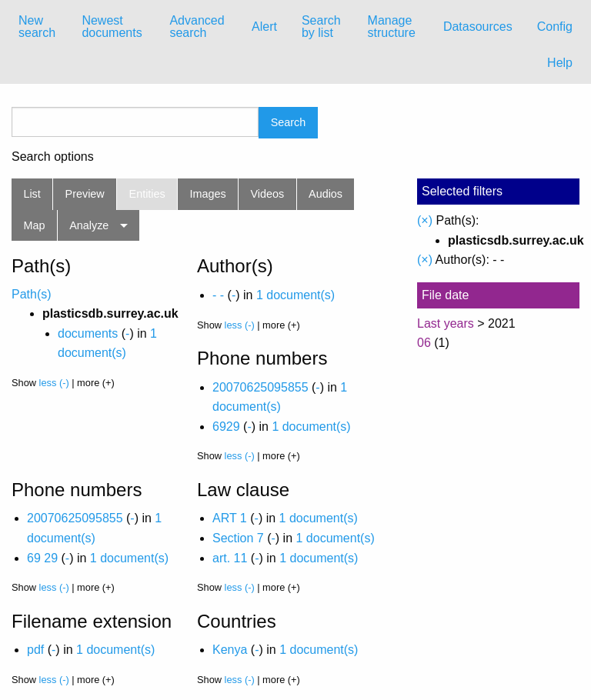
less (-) (54, 383)
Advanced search (197, 27)
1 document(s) (295, 295)
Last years (446, 323)
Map (34, 225)
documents (88, 333)
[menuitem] (38, 27)
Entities (147, 194)
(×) (425, 220)
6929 (226, 427)
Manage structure (392, 27)
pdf (35, 650)
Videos (268, 194)
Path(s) (32, 294)
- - (218, 295)
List (32, 194)
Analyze (89, 225)
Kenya (230, 650)
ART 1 (230, 518)
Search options (53, 157)
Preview (85, 194)
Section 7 (238, 538)
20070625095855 (260, 387)
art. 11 (230, 558)
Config (555, 27)
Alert (264, 27)
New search (37, 27)
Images (208, 194)
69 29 (42, 558)
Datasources (478, 27)
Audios (326, 194)
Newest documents (112, 27)
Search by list (321, 27)
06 (424, 343)
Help (560, 63)
